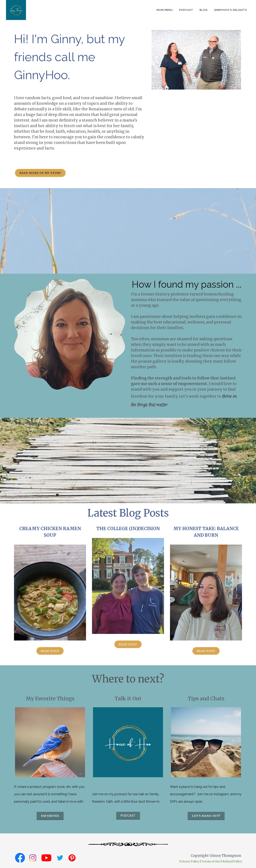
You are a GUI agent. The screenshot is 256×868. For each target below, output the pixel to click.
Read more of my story (40, 173)
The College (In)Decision (128, 529)
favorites (50, 816)
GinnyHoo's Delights (230, 10)
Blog (204, 10)
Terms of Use (211, 861)
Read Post (50, 651)
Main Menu (165, 10)
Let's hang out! (206, 816)
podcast (186, 10)
